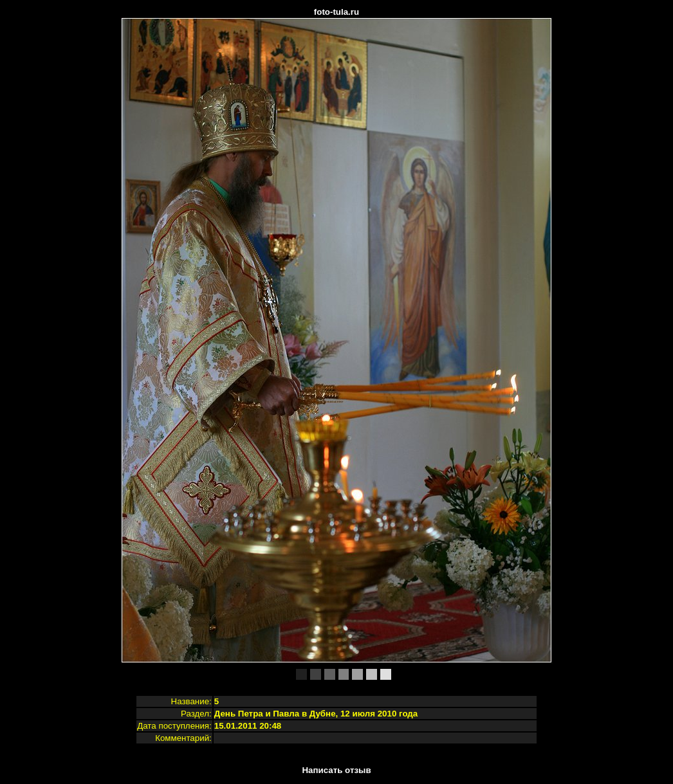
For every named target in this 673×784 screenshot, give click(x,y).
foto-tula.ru (336, 12)
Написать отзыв (336, 770)
